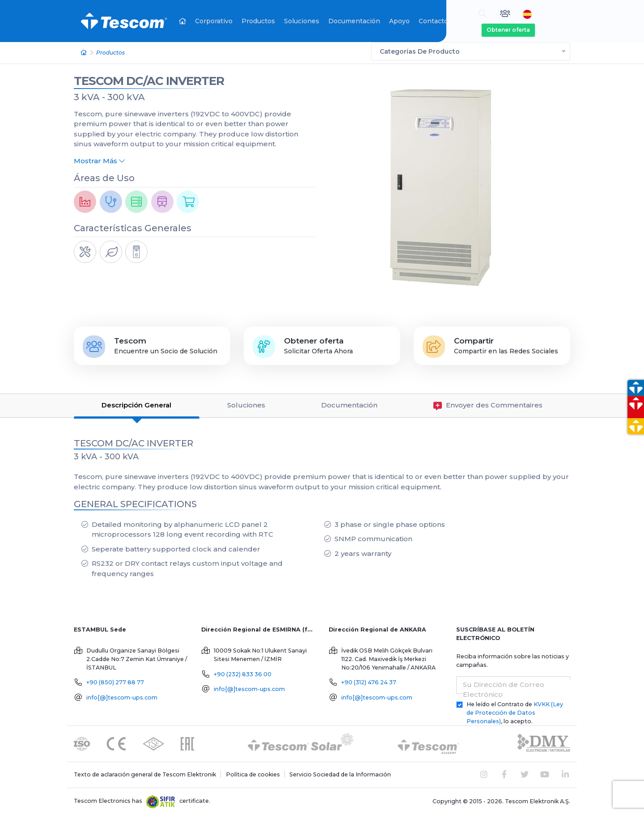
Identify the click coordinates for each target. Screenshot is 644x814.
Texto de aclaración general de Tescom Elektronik (145, 774)
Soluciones (302, 21)
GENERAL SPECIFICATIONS (135, 503)
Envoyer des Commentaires (488, 405)
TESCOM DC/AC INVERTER (149, 80)
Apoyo (399, 21)
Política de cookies (253, 774)
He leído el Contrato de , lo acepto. (515, 712)
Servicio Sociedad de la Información (340, 774)
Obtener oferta (508, 30)
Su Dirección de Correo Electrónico (504, 689)
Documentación (354, 21)
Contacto (433, 21)
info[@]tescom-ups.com (122, 697)
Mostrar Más (99, 160)
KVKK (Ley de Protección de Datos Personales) (515, 712)
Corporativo (214, 21)
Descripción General (136, 405)
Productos (258, 21)
